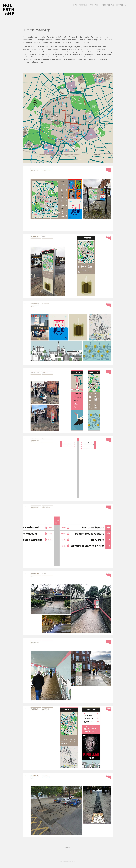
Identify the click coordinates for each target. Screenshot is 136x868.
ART (91, 5)
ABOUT (98, 5)
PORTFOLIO (83, 5)
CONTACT (119, 5)
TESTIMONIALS (108, 5)
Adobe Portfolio (71, 861)
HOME (74, 5)
